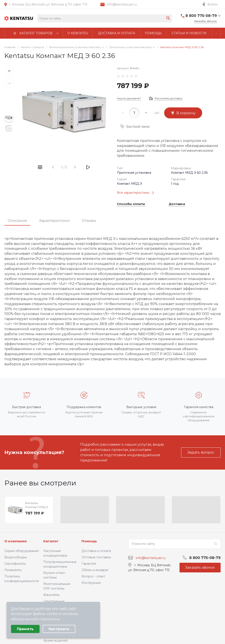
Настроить (59, 629)
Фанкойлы (51, 595)
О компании (16, 541)
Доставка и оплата (96, 551)
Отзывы (89, 221)
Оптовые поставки (96, 557)
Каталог (51, 541)
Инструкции (91, 583)
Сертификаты (15, 564)
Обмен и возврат (95, 570)
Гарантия (89, 564)
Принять (25, 629)
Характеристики (54, 221)
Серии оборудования (22, 551)
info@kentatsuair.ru (122, 4)
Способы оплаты (131, 204)
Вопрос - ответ (93, 576)
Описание (17, 221)
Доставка (177, 204)
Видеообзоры (16, 557)
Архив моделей (55, 640)
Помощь (89, 541)
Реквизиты (13, 570)
